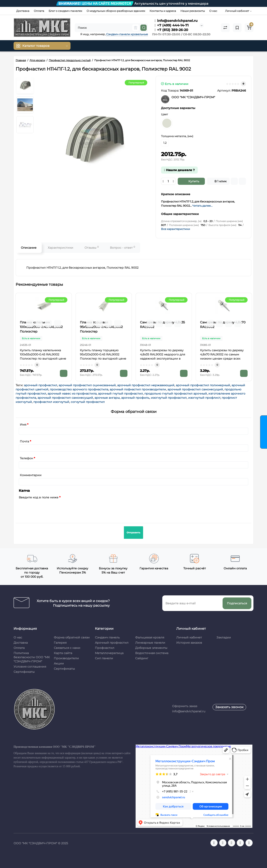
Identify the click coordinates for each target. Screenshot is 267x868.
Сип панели (104, 658)
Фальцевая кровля (150, 637)
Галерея (60, 643)
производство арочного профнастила (79, 389)
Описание (29, 248)
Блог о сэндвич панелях (65, 11)
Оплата (39, 11)
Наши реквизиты (193, 11)
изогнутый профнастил (169, 398)
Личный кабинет (189, 637)
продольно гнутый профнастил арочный (176, 394)
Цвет (164, 114)
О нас (213, 11)
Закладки (224, 637)
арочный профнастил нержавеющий (146, 385)
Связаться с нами (67, 648)
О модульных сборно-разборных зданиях (116, 11)
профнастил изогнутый (51, 402)
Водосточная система (152, 653)
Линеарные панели (150, 643)
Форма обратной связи (72, 637)
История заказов (189, 643)
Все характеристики (176, 229)
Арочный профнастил (112, 643)
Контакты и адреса (163, 11)
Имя (23, 425)
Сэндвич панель (107, 637)
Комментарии (31, 475)
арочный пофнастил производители (138, 389)
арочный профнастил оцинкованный (87, 385)
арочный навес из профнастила (72, 394)
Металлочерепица (109, 653)
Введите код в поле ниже (39, 497)
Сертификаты (24, 672)
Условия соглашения (30, 667)
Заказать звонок (229, 707)
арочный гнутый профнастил (120, 394)
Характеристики (60, 248)
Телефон (26, 458)
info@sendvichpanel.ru (176, 21)
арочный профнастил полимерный (203, 385)
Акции (59, 663)
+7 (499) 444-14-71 (172, 25)
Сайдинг (142, 658)
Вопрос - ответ (122, 248)
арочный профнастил (41, 385)
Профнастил (105, 648)
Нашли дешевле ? (179, 170)
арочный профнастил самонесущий (195, 389)
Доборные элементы (151, 648)
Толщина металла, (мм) (177, 136)
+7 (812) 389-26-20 (171, 30)
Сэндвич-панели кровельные (127, 34)
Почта (24, 441)
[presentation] (50, 509)
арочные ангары (107, 398)
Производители (66, 658)
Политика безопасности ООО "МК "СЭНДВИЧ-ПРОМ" (32, 657)
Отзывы (92, 248)
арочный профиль (135, 398)
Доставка (23, 11)
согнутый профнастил (88, 402)
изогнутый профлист (204, 398)
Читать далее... (202, 206)
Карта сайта (63, 653)
